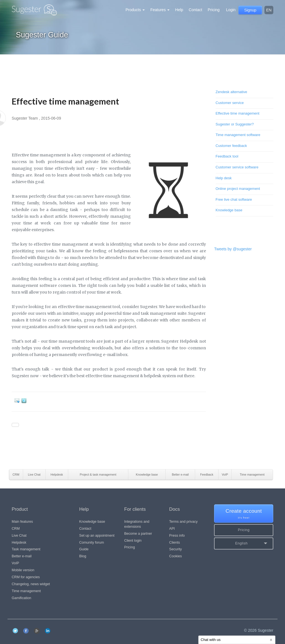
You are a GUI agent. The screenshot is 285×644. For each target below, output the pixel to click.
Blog (83, 556)
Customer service (230, 103)
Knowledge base (229, 210)
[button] (244, 543)
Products (135, 10)
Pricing (214, 10)
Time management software (238, 135)
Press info (177, 536)
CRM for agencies (26, 577)
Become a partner (138, 534)
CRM (16, 529)
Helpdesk (19, 543)
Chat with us (237, 640)
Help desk (224, 178)
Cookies (176, 556)
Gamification (21, 598)
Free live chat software (234, 199)
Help (179, 10)
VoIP (15, 563)
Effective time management (238, 113)
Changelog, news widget (31, 584)
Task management (26, 549)
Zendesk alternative (231, 92)
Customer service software (237, 167)
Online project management (238, 189)
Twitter (25, 401)
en (269, 10)
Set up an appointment (97, 536)
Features (160, 10)
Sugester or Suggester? (235, 124)
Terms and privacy (183, 522)
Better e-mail (22, 556)
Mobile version (23, 570)
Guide (84, 549)
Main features (22, 522)
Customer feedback (231, 146)
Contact (195, 10)
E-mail (18, 401)
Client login (133, 541)
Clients (175, 543)
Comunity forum (92, 543)
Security (176, 549)
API (172, 529)
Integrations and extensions (137, 524)
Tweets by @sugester (233, 249)
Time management (26, 591)
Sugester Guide (42, 35)
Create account (244, 514)
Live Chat (19, 536)
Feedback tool (227, 156)
